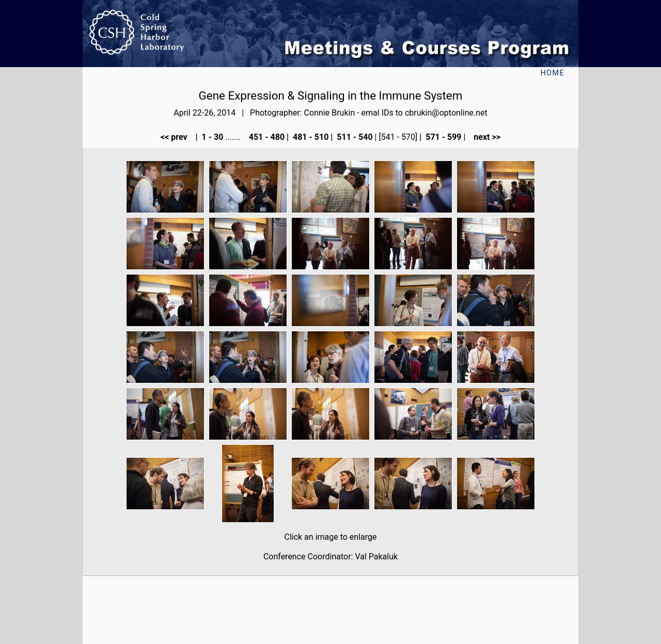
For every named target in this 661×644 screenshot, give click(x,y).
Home (552, 73)
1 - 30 (212, 137)
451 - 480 (266, 137)
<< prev (177, 137)
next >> (484, 137)
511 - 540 (353, 137)
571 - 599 (442, 137)
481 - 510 (310, 137)
